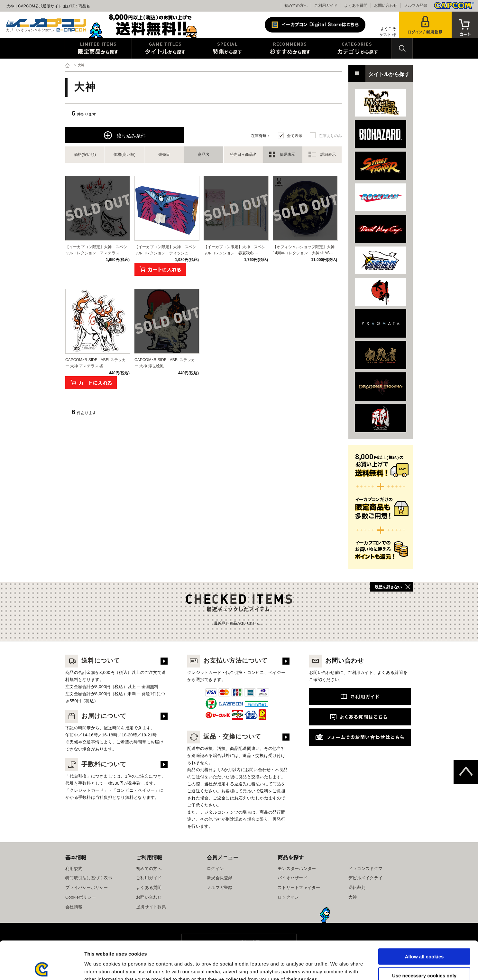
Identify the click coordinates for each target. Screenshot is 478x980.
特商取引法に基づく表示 (89, 878)
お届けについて (96, 716)
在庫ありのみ (330, 136)
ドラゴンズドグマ (365, 868)
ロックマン (288, 897)
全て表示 (295, 136)
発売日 (164, 154)
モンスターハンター (297, 868)
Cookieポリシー (81, 897)
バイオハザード (293, 878)
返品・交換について (224, 737)
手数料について (96, 764)
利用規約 (74, 868)
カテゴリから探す (358, 48)
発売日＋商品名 (243, 154)
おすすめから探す (290, 48)
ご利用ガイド (326, 5)
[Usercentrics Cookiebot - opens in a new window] (42, 967)
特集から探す (227, 48)
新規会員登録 (220, 878)
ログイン (215, 868)
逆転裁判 (357, 887)
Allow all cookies (424, 918)
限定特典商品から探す (98, 48)
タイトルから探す (165, 48)
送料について (93, 661)
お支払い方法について (227, 661)
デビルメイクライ (365, 878)
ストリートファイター (299, 887)
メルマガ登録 (416, 5)
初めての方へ (296, 5)
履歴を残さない (388, 587)
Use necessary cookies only (424, 937)
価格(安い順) (85, 154)
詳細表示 (328, 154)
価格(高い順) (124, 154)
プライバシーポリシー (87, 887)
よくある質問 (356, 5)
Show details (338, 967)
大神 (353, 897)
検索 (402, 48)
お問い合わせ (386, 5)
